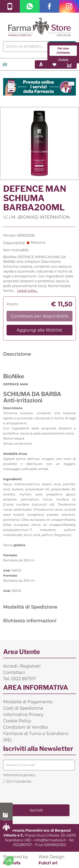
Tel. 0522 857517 (19, 679)
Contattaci (14, 672)
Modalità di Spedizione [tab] (30, 607)
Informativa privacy (19, 775)
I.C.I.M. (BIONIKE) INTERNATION (36, 217)
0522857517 (23, 845)
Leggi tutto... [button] (28, 291)
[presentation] (35, 794)
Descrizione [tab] (17, 354)
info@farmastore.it (50, 840)
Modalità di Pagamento (28, 702)
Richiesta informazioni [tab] (30, 621)
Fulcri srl (48, 863)
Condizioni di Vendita (25, 727)
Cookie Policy (17, 721)
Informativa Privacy (23, 714)
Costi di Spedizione (23, 708)
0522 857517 (6, 815)
